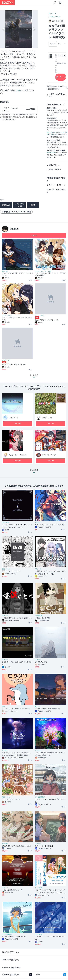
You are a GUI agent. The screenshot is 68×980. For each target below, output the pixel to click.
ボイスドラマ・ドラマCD (43, 271)
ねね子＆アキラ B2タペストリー (14, 365)
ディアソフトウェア (49, 455)
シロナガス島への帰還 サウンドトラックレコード (17, 274)
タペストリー (6, 360)
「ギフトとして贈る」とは (57, 95)
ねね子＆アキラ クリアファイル (47, 320)
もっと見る (34, 472)
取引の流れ (53, 165)
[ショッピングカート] (60, 3)
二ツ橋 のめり (47, 418)
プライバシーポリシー (55, 185)
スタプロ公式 (13, 418)
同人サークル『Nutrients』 (18, 455)
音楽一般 (5, 271)
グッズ (51, 14)
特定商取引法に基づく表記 (56, 179)
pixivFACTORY (51, 153)
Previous (4, 29)
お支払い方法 (54, 170)
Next (34, 29)
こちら (18, 90)
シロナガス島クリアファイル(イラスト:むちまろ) (17, 318)
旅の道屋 (14, 229)
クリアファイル (54, 17)
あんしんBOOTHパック (54, 132)
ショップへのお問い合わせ (56, 191)
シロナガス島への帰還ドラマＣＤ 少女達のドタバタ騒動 (51, 274)
